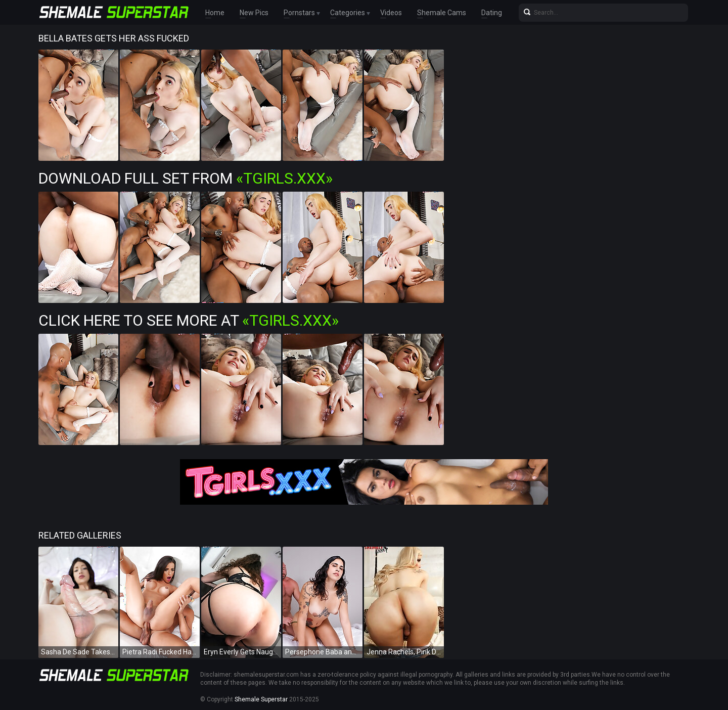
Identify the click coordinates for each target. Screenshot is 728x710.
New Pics (254, 13)
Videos (391, 13)
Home (215, 13)
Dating (492, 13)
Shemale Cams (442, 13)
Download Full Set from (186, 178)
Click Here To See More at (189, 320)
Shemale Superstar (261, 699)
